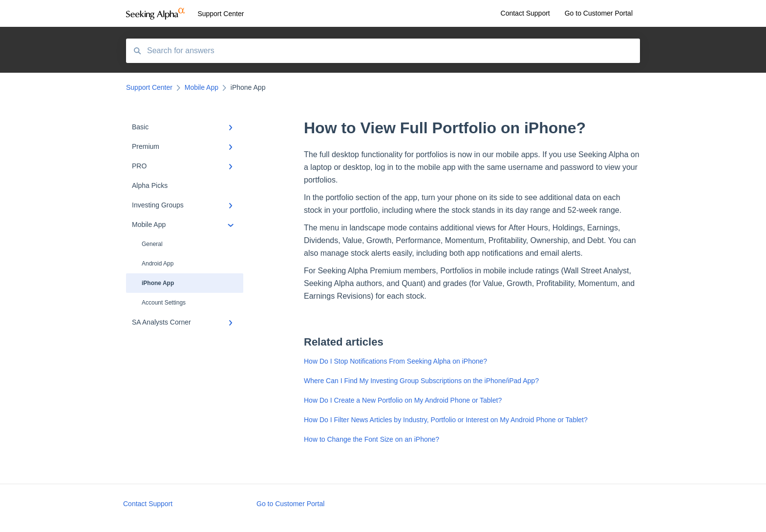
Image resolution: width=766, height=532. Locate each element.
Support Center (221, 14)
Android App (158, 264)
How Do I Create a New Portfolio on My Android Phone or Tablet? (403, 400)
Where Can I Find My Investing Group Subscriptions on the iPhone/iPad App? (421, 381)
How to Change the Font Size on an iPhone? (372, 439)
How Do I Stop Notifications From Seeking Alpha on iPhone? (395, 361)
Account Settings (164, 303)
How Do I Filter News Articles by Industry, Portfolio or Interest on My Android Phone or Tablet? (446, 420)
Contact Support (148, 504)
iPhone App (158, 283)
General (152, 244)
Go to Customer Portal (290, 504)
